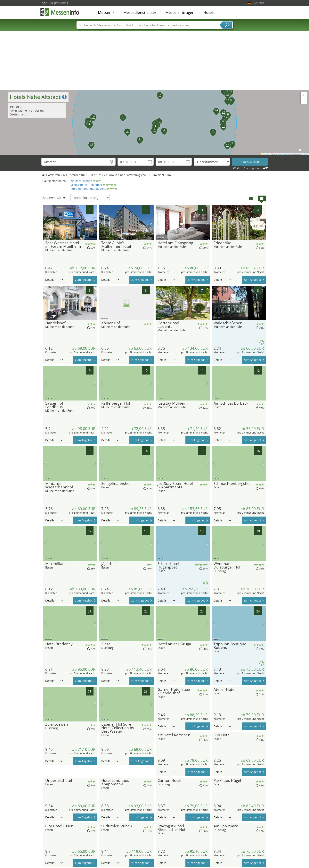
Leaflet (266, 154)
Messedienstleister (140, 13)
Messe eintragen (180, 13)
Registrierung (59, 3)
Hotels (209, 13)
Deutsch (260, 3)
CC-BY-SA (305, 154)
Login (44, 3)
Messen (106, 13)
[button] (157, 119)
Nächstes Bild (95, 223)
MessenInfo (60, 12)
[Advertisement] (155, 60)
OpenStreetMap (285, 154)
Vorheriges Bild (46, 223)
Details (54, 280)
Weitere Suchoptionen (248, 168)
